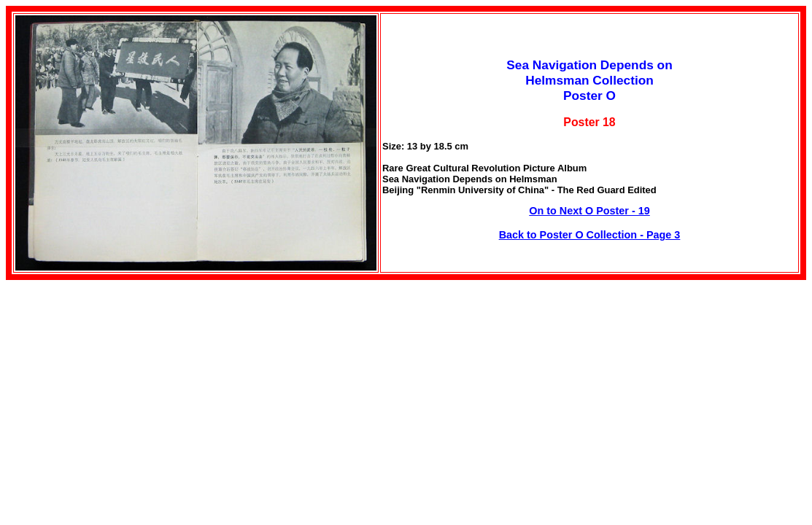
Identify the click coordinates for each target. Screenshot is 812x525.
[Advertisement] (128, 382)
